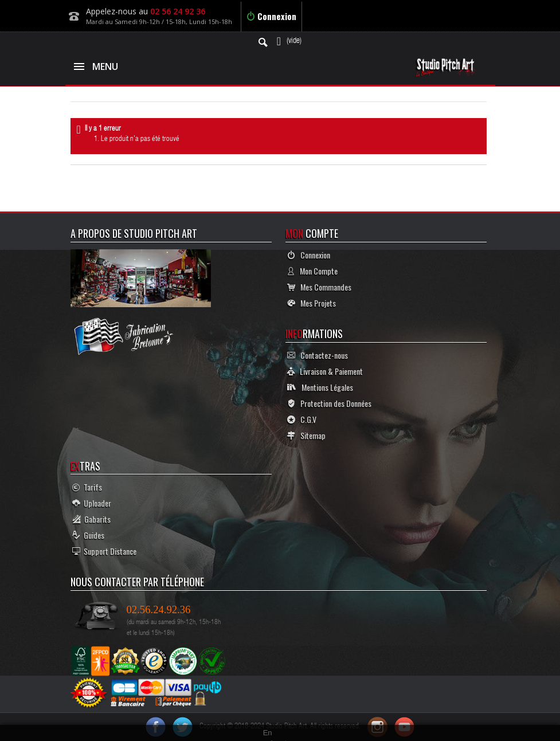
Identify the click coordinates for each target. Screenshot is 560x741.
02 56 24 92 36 (178, 11)
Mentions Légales (320, 387)
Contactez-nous (318, 355)
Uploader (92, 503)
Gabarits (91, 519)
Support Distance (104, 551)
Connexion (271, 16)
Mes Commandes (319, 287)
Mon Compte (312, 271)
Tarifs (87, 487)
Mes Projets (312, 303)
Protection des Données (329, 403)
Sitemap (306, 435)
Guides (88, 535)
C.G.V (302, 419)
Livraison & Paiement (325, 371)
